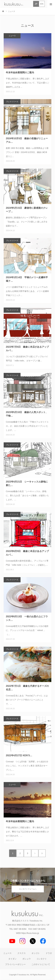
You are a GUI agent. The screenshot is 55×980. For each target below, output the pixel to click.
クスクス (22, 953)
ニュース (12, 36)
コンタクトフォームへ (28, 889)
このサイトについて (41, 964)
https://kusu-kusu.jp (30, 933)
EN (42, 4)
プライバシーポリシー (15, 964)
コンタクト (42, 959)
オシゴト (36, 953)
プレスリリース (12, 102)
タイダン (12, 959)
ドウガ (49, 953)
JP (36, 4)
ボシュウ (27, 959)
